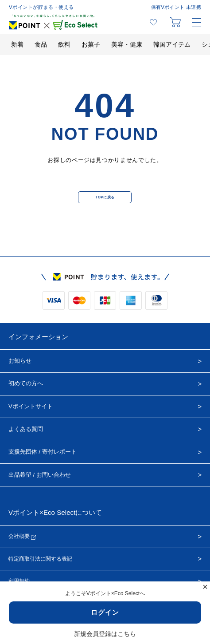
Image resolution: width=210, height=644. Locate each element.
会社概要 (22, 536)
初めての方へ (26, 383)
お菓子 (91, 44)
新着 (17, 44)
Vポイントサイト (31, 406)
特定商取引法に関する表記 (40, 559)
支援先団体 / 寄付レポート (43, 452)
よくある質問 (26, 429)
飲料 (64, 44)
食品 (41, 44)
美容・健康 (127, 44)
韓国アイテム (172, 44)
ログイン (105, 612)
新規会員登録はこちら (105, 634)
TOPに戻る (105, 197)
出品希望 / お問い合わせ (40, 475)
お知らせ (20, 361)
